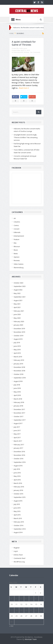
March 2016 (18, 483)
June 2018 (17, 388)
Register (17, 548)
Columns (17, 222)
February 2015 (19, 522)
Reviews (26, 52)
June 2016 (17, 473)
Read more (24, 88)
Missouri (17, 246)
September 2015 (20, 497)
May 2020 (17, 318)
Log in (16, 551)
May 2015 (17, 511)
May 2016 (17, 476)
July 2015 (17, 504)
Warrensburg (19, 268)
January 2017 (18, 448)
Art (15, 218)
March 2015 (18, 518)
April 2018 (17, 395)
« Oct (11, 626)
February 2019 (19, 360)
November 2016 (19, 455)
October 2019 (18, 336)
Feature (16, 239)
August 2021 (18, 300)
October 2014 (18, 525)
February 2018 (19, 402)
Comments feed (19, 558)
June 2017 (17, 430)
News (16, 254)
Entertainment (18, 52)
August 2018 (18, 381)
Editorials (17, 232)
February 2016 (19, 487)
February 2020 (19, 321)
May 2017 (17, 434)
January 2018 (18, 406)
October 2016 (18, 459)
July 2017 (17, 427)
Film (15, 243)
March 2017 (18, 441)
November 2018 (19, 371)
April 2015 (17, 515)
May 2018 (17, 392)
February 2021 (19, 311)
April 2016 (17, 480)
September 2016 (20, 462)
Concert (16, 229)
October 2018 (18, 374)
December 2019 (19, 329)
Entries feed (18, 555)
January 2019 (18, 364)
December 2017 (19, 409)
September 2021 (20, 297)
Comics (16, 225)
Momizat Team (31, 639)
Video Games (19, 264)
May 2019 (17, 350)
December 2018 (19, 367)
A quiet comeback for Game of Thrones (24, 43)
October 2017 (18, 416)
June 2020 (17, 314)
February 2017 (19, 445)
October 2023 (18, 283)
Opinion (17, 257)
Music (16, 250)
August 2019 (18, 339)
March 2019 (18, 357)
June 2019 (17, 346)
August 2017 (18, 423)
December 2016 (19, 452)
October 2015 (18, 494)
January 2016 (18, 490)
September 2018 (20, 378)
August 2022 (18, 290)
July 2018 (17, 385)
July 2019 (17, 343)
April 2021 (17, 307)
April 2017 (17, 438)
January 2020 (18, 325)
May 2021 (17, 304)
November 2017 (19, 413)
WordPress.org (19, 562)
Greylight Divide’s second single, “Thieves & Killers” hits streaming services (26, 137)
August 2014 (18, 532)
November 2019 (19, 332)
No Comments (35, 52)
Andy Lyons (23, 48)
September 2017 (20, 420)
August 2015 (18, 501)
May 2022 (17, 293)
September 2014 (20, 529)
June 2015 (17, 508)
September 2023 (20, 286)
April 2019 (17, 353)
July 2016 (17, 469)
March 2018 (18, 399)
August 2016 (18, 466)
